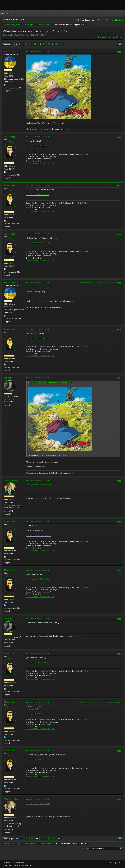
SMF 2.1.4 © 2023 (8, 863)
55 (35, 44)
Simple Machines (20, 863)
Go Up (5, 839)
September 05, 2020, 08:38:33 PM (37, 521)
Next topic (117, 37)
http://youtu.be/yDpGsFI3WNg (38, 803)
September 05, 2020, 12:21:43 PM (37, 185)
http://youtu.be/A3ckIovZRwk (38, 194)
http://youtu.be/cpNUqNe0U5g (38, 243)
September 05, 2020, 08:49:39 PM (37, 619)
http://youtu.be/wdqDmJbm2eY (38, 338)
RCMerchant (10, 137)
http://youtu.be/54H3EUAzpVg (38, 146)
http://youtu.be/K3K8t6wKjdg (38, 579)
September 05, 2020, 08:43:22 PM (37, 570)
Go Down (6, 44)
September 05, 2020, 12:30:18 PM (37, 234)
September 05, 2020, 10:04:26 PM (37, 751)
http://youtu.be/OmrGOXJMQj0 (39, 535)
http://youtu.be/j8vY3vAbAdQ (38, 714)
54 (30, 44)
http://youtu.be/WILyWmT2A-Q (38, 759)
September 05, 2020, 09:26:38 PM (37, 702)
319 (56, 44)
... (27, 44)
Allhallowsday (11, 481)
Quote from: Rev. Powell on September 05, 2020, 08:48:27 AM (52, 383)
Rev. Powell (10, 52)
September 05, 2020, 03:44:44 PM (37, 283)
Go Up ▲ (119, 863)
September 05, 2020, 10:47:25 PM (37, 799)
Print (120, 44)
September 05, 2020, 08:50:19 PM (37, 653)
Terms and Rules (109, 863)
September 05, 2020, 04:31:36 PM (37, 329)
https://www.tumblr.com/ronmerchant (40, 163)
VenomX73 (9, 378)
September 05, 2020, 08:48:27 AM (37, 51)
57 (44, 44)
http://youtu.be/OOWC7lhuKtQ (39, 485)
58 (49, 44)
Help (100, 863)
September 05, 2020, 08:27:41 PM (37, 481)
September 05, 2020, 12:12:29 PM (37, 137)
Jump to (86, 848)
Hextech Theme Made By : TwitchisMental (17, 865)
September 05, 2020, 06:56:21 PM (37, 378)
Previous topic (105, 37)
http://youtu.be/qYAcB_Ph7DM (38, 662)
